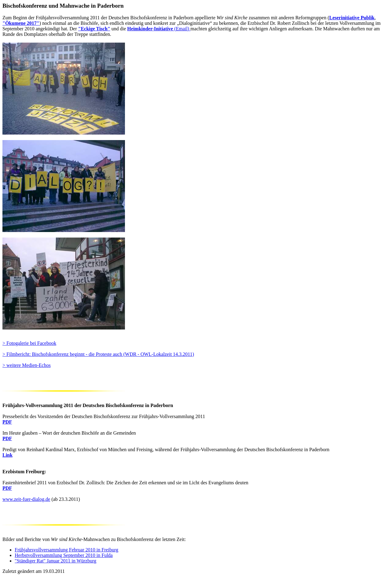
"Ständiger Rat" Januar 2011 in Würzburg (56, 561)
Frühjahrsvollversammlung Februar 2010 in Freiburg (66, 550)
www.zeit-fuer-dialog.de (26, 499)
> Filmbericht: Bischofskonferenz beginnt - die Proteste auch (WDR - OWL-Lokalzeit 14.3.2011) (98, 354)
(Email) (159, 29)
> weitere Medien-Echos (26, 365)
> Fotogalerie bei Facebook (29, 343)
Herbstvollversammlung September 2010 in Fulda (64, 555)
